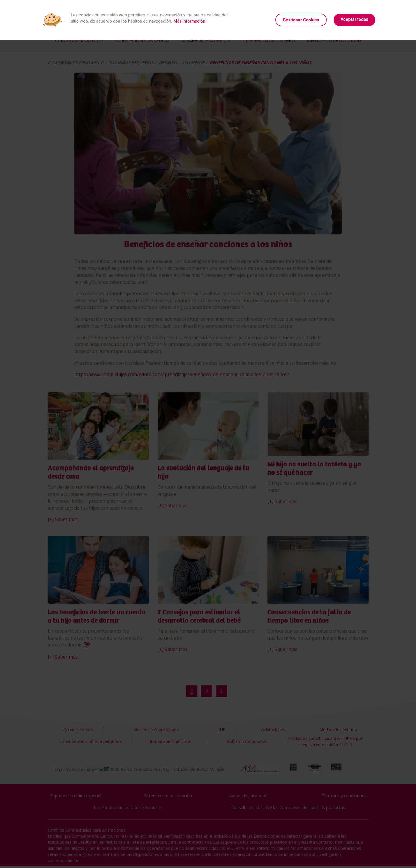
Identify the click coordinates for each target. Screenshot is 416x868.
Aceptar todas (354, 19)
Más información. (190, 21)
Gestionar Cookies (301, 20)
